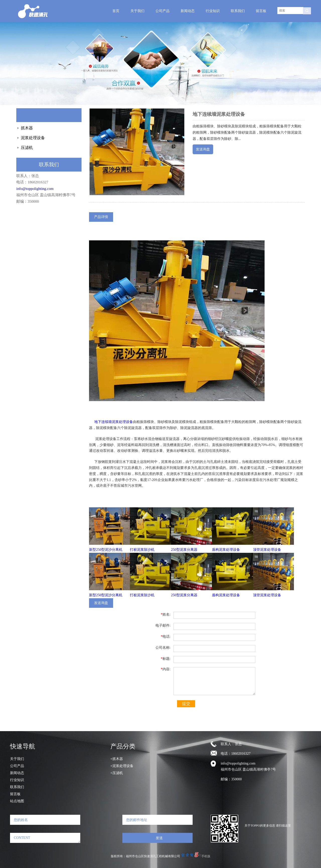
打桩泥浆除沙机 (142, 550)
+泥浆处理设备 (122, 766)
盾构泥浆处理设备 (226, 550)
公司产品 (163, 11)
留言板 (261, 11)
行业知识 (213, 11)
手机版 (206, 856)
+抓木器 (117, 759)
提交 (186, 704)
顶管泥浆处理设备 (267, 550)
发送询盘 (203, 149)
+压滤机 (117, 773)
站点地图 (17, 801)
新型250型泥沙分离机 (106, 550)
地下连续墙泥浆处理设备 (114, 422)
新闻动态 (188, 11)
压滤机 (27, 148)
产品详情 (101, 217)
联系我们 (238, 11)
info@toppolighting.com (35, 189)
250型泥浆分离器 (184, 550)
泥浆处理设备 (33, 138)
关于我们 (137, 11)
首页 (116, 11)
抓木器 (27, 128)
